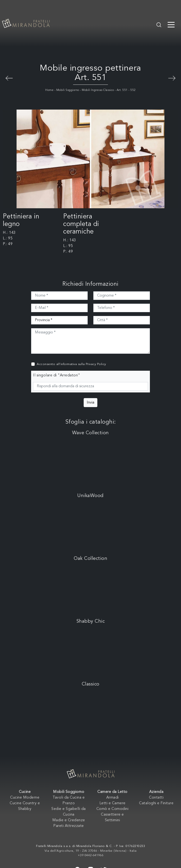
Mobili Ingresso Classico (98, 90)
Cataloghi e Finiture (156, 803)
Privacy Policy (96, 364)
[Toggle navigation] (171, 24)
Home (49, 90)
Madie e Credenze (69, 820)
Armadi (113, 798)
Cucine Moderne (25, 798)
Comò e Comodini (113, 809)
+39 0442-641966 (91, 855)
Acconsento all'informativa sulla (71, 364)
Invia (90, 403)
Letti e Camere (113, 803)
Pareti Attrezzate (69, 826)
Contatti (156, 798)
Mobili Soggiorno (68, 90)
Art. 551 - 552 (126, 90)
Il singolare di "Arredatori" (56, 375)
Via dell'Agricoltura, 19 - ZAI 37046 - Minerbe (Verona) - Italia (91, 851)
